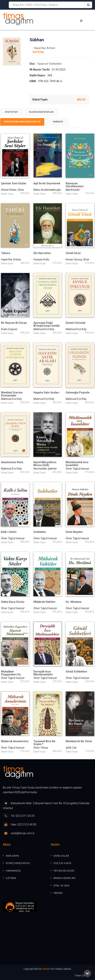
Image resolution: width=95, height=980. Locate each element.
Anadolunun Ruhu (12, 462)
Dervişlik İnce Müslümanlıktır (43, 673)
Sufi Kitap (38, 52)
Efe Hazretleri (42, 253)
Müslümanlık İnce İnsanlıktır (77, 464)
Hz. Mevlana (74, 602)
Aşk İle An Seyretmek (47, 183)
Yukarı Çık (83, 976)
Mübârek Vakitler (44, 602)
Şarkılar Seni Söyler (14, 183)
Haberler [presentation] (58, 122)
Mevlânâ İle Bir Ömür (79, 741)
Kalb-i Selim (9, 532)
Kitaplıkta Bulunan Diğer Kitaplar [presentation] (22, 122)
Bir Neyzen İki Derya (14, 323)
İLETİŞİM (11, 878)
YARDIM (58, 893)
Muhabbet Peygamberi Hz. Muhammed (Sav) (12, 675)
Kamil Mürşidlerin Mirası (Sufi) (45, 464)
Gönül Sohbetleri (76, 672)
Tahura (6, 253)
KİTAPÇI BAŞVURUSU (18, 863)
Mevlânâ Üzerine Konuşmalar (12, 394)
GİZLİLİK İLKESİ (62, 863)
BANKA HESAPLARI (64, 878)
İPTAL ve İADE (61, 886)
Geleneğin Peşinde (78, 393)
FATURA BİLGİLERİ (64, 871)
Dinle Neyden (74, 532)
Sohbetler (40, 532)
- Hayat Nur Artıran (44, 48)
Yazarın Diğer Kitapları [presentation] (41, 112)
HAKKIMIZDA (13, 871)
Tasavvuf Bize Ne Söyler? (44, 743)
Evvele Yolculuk (76, 323)
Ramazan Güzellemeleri (75, 185)
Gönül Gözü (73, 253)
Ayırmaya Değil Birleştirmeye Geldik (47, 324)
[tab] (11, 112)
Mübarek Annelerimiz (15, 741)
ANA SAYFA (12, 856)
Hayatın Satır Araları (46, 393)
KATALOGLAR (61, 856)
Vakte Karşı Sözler (13, 602)
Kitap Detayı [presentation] (11, 112)
